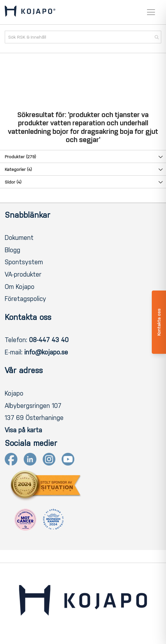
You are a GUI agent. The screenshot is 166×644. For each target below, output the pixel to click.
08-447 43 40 (49, 340)
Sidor (13, 182)
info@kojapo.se (46, 352)
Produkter (20, 157)
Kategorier (18, 169)
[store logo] (30, 12)
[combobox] (83, 37)
